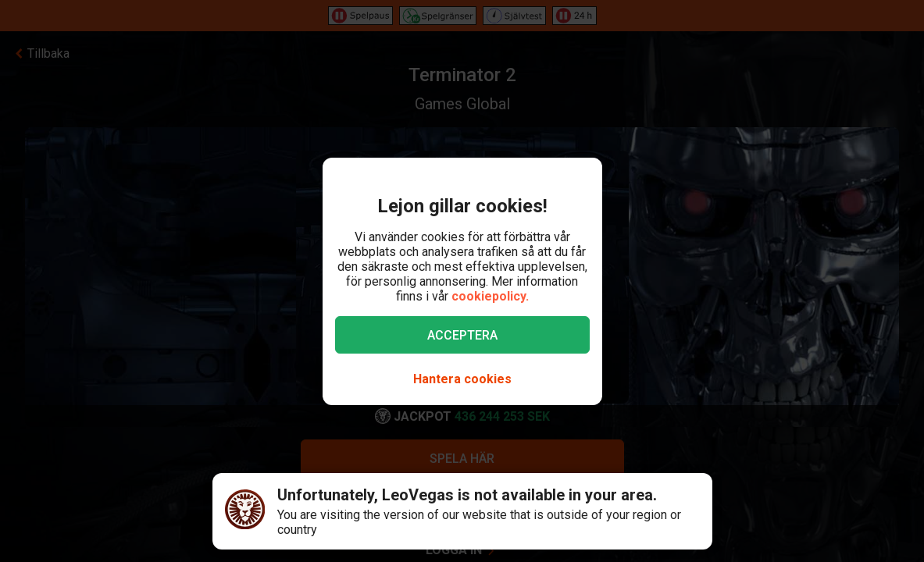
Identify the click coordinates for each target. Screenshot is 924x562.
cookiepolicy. (490, 296)
